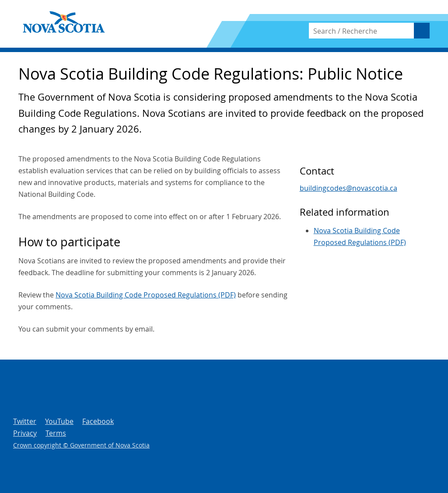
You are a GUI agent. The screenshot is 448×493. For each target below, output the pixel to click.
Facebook (98, 421)
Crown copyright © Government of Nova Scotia (81, 445)
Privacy (25, 433)
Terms (56, 433)
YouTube (59, 421)
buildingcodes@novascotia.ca (348, 188)
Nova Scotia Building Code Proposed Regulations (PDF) (146, 295)
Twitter (25, 421)
